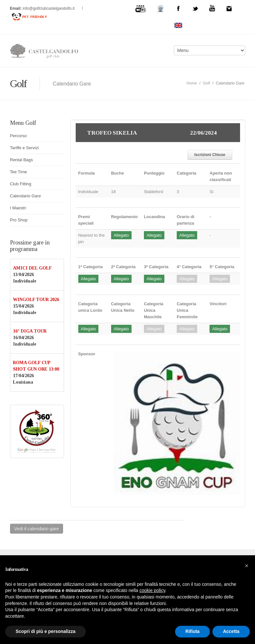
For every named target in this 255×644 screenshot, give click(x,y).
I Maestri (18, 208)
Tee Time (19, 172)
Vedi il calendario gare (37, 529)
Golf (206, 83)
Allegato (121, 235)
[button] (247, 566)
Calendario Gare (25, 196)
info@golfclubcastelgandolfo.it (49, 8)
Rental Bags (22, 160)
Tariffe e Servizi (25, 148)
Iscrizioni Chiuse (210, 155)
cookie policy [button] (152, 590)
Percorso (19, 136)
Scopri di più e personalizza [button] (45, 631)
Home (192, 83)
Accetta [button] (231, 631)
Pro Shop (19, 220)
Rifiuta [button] (193, 631)
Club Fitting (21, 184)
